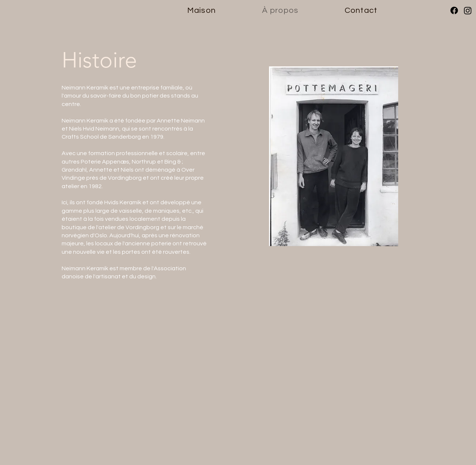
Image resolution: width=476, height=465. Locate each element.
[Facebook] (454, 10)
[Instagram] (468, 10)
